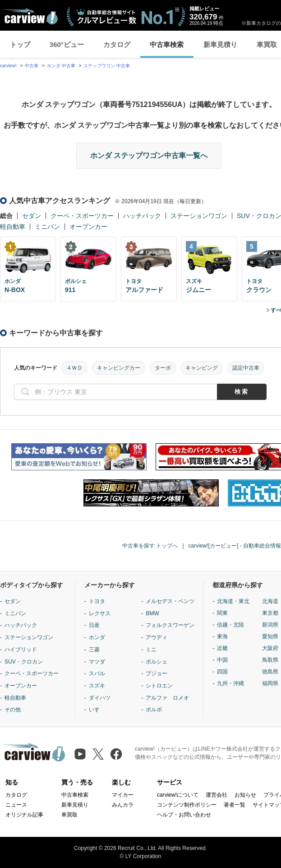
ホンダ (97, 637)
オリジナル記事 (24, 815)
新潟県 (270, 625)
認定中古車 (246, 368)
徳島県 (270, 672)
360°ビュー (67, 44)
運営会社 (217, 795)
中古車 (32, 66)
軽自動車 (13, 227)
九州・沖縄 (230, 683)
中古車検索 (167, 44)
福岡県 (270, 683)
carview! (8, 66)
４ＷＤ (74, 368)
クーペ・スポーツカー (82, 216)
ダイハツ (100, 698)
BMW (152, 613)
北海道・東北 (233, 601)
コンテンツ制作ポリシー (187, 805)
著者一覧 (235, 805)
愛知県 (270, 636)
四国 (222, 672)
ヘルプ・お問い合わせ (184, 815)
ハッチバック (142, 216)
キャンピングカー (119, 368)
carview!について (178, 795)
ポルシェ (157, 662)
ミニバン (47, 227)
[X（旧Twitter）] (98, 754)
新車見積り (220, 44)
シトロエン (159, 686)
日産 (94, 625)
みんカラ (123, 805)
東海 (222, 636)
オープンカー (88, 227)
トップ (20, 44)
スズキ (97, 686)
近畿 (222, 648)
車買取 (69, 815)
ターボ (163, 368)
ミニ (151, 650)
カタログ (117, 44)
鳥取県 (270, 660)
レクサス (100, 613)
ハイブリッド (21, 650)
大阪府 (270, 648)
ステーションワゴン (199, 216)
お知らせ (245, 795)
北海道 (270, 601)
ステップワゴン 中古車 (107, 66)
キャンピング (202, 368)
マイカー (123, 795)
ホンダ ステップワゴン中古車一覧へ (149, 155)
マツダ (97, 662)
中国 (222, 660)
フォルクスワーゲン (170, 625)
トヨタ (97, 601)
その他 (13, 710)
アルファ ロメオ (167, 698)
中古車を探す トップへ (150, 546)
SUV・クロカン (24, 662)
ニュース (16, 805)
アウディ (157, 637)
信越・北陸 (230, 625)
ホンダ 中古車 (61, 66)
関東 (222, 613)
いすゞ (97, 710)
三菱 (94, 650)
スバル (97, 673)
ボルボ (154, 710)
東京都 (270, 613)
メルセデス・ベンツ (170, 601)
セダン (32, 216)
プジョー (157, 673)
